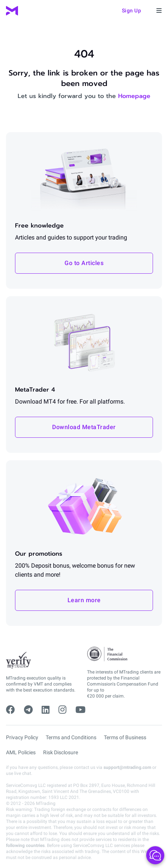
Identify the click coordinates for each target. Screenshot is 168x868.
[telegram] (28, 710)
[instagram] (62, 710)
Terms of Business (125, 737)
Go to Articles (84, 263)
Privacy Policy (22, 737)
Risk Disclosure (61, 752)
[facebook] (10, 710)
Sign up (132, 11)
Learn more (84, 600)
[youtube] (80, 710)
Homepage (134, 96)
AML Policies (21, 752)
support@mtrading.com (127, 767)
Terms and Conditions (71, 737)
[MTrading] (12, 11)
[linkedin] (46, 710)
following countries (25, 845)
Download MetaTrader (84, 427)
